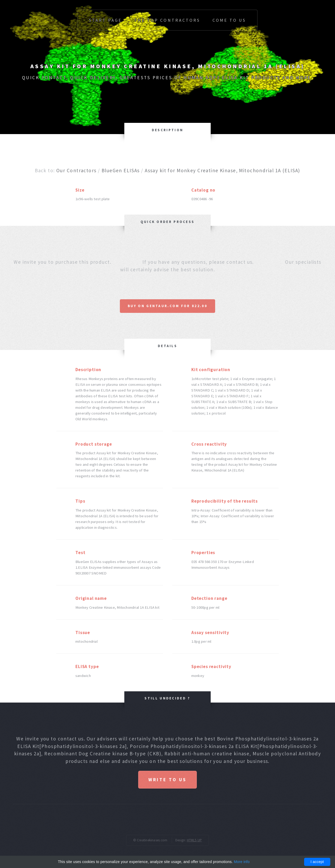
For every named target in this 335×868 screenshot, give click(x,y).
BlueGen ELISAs (121, 170)
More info (242, 862)
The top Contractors (167, 20)
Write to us (167, 780)
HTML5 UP (194, 840)
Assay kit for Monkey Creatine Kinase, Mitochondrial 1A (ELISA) (222, 170)
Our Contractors (76, 170)
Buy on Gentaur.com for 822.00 (167, 306)
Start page (105, 20)
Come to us (229, 20)
